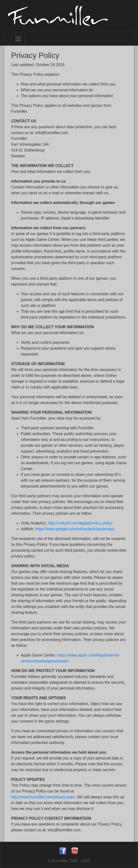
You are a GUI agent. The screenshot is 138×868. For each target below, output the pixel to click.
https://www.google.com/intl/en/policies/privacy (75, 529)
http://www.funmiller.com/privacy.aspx (43, 797)
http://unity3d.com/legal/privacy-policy (80, 523)
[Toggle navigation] (18, 39)
